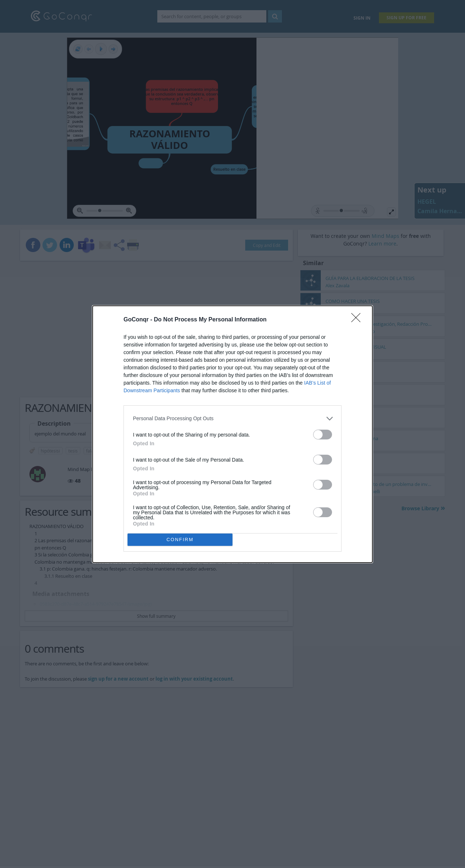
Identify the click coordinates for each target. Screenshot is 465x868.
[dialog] (232, 434)
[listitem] (232, 419)
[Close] (358, 320)
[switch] (323, 435)
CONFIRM (180, 540)
